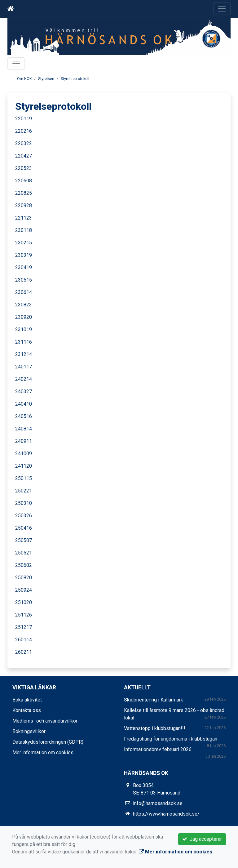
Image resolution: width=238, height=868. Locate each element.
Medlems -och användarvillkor (45, 721)
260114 (24, 640)
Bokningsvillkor (29, 731)
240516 (24, 416)
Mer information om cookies (43, 752)
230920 (24, 317)
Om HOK (24, 79)
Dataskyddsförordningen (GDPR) (48, 742)
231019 (24, 329)
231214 (24, 354)
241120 (24, 466)
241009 (24, 454)
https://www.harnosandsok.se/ (166, 814)
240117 (24, 367)
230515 (24, 280)
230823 (24, 305)
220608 (24, 181)
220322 (24, 143)
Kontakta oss (27, 710)
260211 (24, 652)
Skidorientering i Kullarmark (154, 700)
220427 (24, 156)
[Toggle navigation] (222, 9)
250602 (24, 565)
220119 (24, 119)
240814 (24, 429)
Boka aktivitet (27, 700)
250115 (24, 478)
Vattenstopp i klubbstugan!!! (155, 728)
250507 (24, 540)
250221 (24, 491)
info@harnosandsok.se (158, 803)
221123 (24, 218)
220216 (24, 131)
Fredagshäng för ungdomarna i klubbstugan (171, 739)
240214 (24, 379)
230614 (24, 292)
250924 (24, 590)
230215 (24, 243)
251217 (24, 627)
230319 (24, 255)
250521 (24, 553)
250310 (24, 503)
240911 (24, 441)
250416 (24, 528)
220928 (24, 205)
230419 (24, 267)
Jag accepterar (202, 839)
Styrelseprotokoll (75, 79)
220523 (24, 168)
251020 (24, 602)
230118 (24, 230)
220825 (24, 193)
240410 (24, 404)
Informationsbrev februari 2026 (158, 749)
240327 (24, 392)
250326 (24, 516)
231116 (24, 342)
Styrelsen (46, 79)
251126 (24, 615)
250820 (24, 578)
